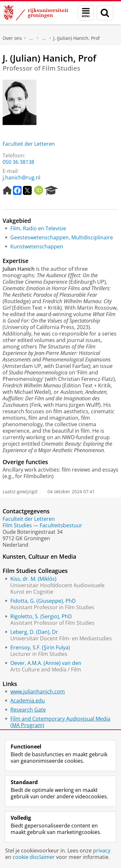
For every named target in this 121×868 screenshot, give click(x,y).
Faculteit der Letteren (29, 144)
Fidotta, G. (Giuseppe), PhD (43, 601)
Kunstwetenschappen (37, 246)
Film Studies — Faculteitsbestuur (42, 525)
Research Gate (28, 710)
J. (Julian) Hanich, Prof (76, 38)
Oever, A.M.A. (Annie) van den (46, 663)
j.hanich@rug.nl (21, 177)
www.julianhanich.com (38, 691)
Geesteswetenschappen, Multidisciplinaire (62, 237)
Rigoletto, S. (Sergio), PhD (41, 616)
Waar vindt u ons (44, 38)
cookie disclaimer (34, 857)
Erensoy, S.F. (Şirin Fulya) (40, 647)
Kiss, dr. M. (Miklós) (33, 579)
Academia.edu (28, 701)
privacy (102, 851)
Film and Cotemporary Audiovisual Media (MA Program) (60, 722)
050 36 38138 (18, 162)
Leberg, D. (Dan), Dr (34, 632)
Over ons (12, 38)
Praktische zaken (31, 38)
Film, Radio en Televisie (38, 228)
